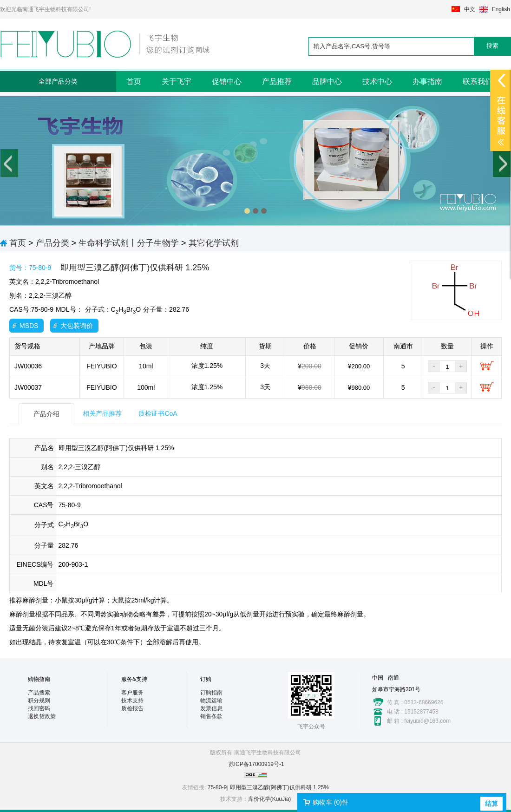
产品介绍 (46, 414)
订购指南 (211, 693)
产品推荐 (277, 82)
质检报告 (132, 708)
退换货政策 (42, 716)
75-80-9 (217, 787)
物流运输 (211, 701)
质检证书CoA (158, 413)
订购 (206, 679)
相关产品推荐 (102, 413)
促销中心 (227, 82)
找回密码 (39, 708)
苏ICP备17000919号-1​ (256, 764)
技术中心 (377, 82)
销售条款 (211, 716)
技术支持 (132, 701)
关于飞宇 (177, 82)
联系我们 (478, 82)
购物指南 (39, 679)
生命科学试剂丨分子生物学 (129, 243)
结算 (491, 804)
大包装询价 (77, 326)
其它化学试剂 (214, 243)
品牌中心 (327, 82)
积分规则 (39, 701)
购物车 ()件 (331, 802)
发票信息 (211, 708)
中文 (470, 9)
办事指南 (427, 82)
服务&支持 (134, 679)
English (501, 9)
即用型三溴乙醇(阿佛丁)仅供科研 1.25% (279, 787)
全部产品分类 (58, 81)
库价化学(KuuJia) (270, 799)
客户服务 (132, 693)
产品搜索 (39, 693)
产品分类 (52, 243)
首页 (134, 82)
